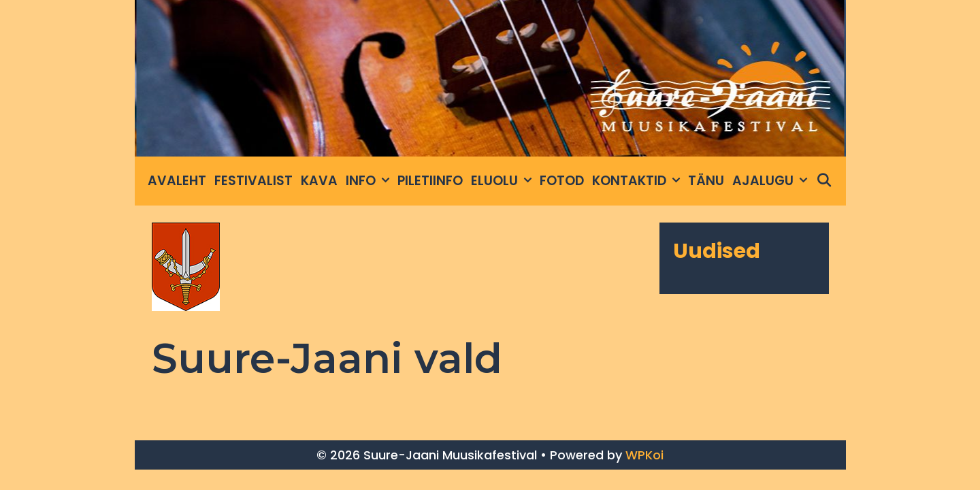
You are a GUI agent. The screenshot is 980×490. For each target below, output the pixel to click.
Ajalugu (772, 181)
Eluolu (503, 181)
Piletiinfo (430, 181)
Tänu (706, 181)
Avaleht (177, 181)
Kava (319, 181)
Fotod (562, 181)
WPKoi (644, 455)
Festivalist (254, 181)
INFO (370, 181)
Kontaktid (638, 181)
